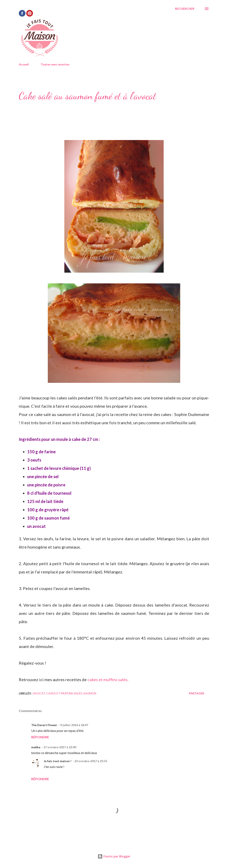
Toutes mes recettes (55, 64)
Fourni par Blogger (114, 856)
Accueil (24, 64)
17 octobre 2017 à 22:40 (60, 747)
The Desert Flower (44, 725)
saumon (90, 693)
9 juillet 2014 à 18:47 (74, 725)
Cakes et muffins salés (64, 693)
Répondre (40, 737)
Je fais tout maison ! (58, 761)
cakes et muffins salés (107, 679)
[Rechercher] (185, 9)
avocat (39, 693)
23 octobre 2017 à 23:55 (91, 761)
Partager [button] (197, 693)
